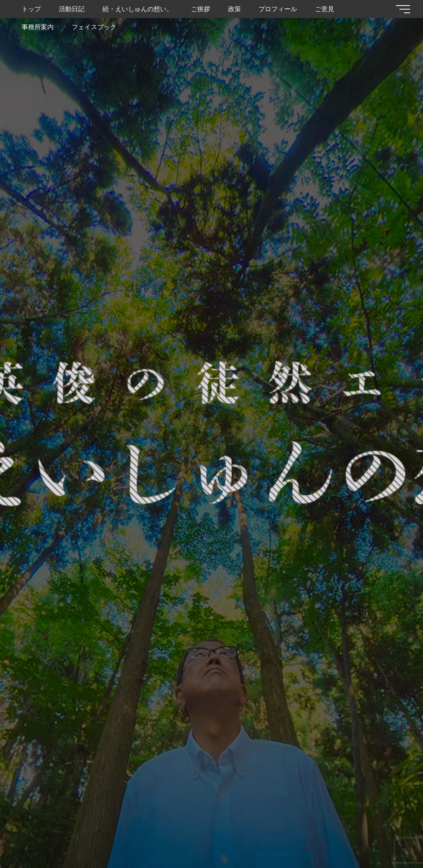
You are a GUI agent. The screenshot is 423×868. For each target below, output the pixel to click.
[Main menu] (403, 9)
